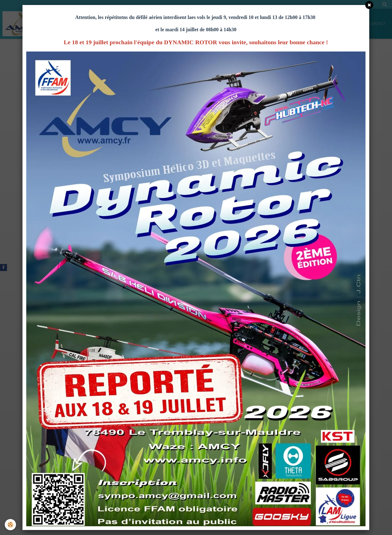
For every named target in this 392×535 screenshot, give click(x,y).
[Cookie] (11, 525)
